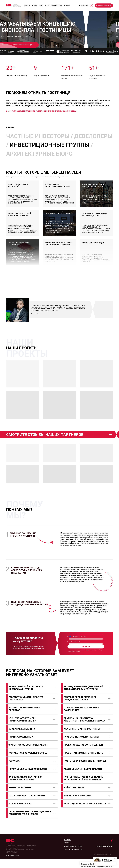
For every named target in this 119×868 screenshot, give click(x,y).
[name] (86, 650)
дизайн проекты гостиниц (73, 855)
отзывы (67, 5)
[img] (96, 203)
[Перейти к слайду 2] (59, 55)
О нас (41, 5)
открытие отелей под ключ (74, 858)
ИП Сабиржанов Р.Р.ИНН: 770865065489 (12, 861)
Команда (67, 849)
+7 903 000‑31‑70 (84, 5)
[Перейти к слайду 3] (60, 55)
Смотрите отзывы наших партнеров (45, 444)
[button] (104, 5)
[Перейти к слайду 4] (62, 55)
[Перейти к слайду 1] (57, 55)
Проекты (27, 5)
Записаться (86, 655)
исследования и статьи (54, 5)
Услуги (34, 5)
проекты (67, 852)
